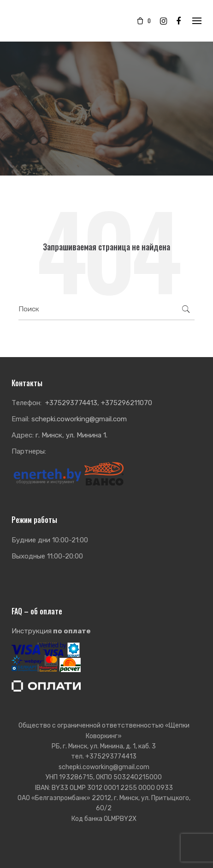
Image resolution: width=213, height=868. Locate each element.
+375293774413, (72, 403)
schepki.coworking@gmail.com (79, 419)
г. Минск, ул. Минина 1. (71, 435)
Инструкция (51, 631)
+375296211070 (127, 403)
